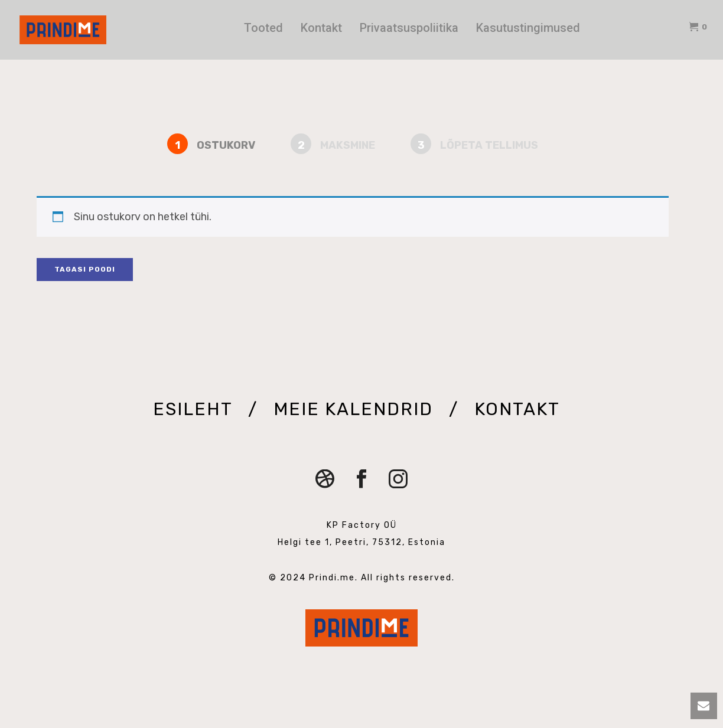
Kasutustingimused (528, 28)
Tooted (263, 28)
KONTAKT (517, 409)
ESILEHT (195, 409)
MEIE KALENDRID (356, 409)
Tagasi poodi (85, 269)
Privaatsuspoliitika (409, 28)
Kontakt (321, 28)
